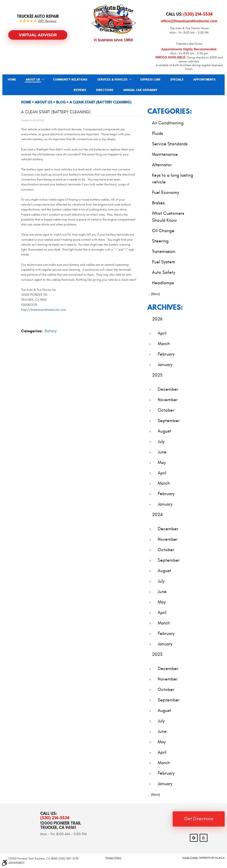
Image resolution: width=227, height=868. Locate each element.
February (166, 354)
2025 (157, 375)
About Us (33, 80)
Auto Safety (164, 272)
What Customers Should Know (168, 217)
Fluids (157, 133)
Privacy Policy (114, 858)
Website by (212, 858)
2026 (157, 319)
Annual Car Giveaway (140, 90)
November (168, 400)
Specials (177, 80)
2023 (157, 654)
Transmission (164, 251)
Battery (51, 331)
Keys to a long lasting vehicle (173, 179)
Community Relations (70, 80)
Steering (160, 241)
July (161, 442)
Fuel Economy (166, 192)
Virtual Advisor (38, 35)
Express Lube (150, 80)
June (162, 452)
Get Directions (199, 819)
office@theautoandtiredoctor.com (189, 21)
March (164, 344)
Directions (105, 90)
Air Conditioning (168, 123)
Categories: (170, 111)
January (165, 365)
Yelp (204, 838)
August (164, 431)
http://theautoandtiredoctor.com (44, 310)
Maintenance (165, 154)
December (168, 389)
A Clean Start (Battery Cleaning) (101, 102)
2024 (157, 515)
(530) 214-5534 (55, 818)
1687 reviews (47, 21)
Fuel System (164, 262)
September (169, 421)
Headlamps (163, 283)
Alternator (162, 165)
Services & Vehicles (112, 80)
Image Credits (190, 858)
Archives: (165, 307)
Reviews (80, 90)
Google (194, 838)
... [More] (154, 294)
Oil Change (163, 231)
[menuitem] (12, 80)
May (162, 462)
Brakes (158, 203)
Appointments (204, 80)
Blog (61, 102)
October (166, 410)
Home (12, 80)
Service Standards (170, 144)
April (162, 333)
